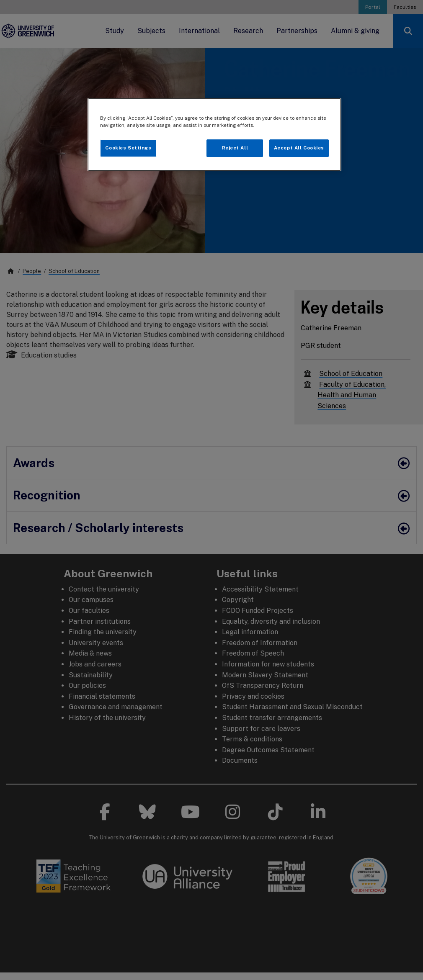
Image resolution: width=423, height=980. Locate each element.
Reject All (235, 148)
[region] (214, 135)
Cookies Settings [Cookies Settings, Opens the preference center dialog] (128, 148)
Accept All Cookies (299, 148)
